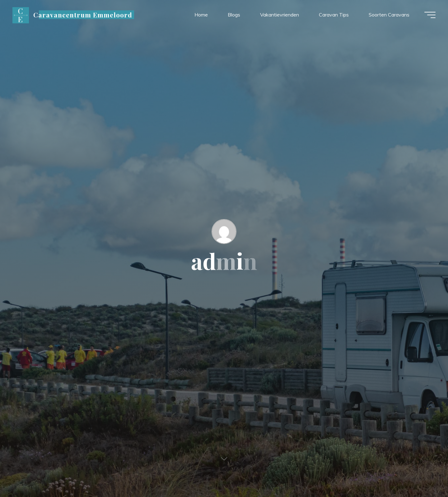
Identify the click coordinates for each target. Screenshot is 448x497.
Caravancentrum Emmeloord (83, 15)
